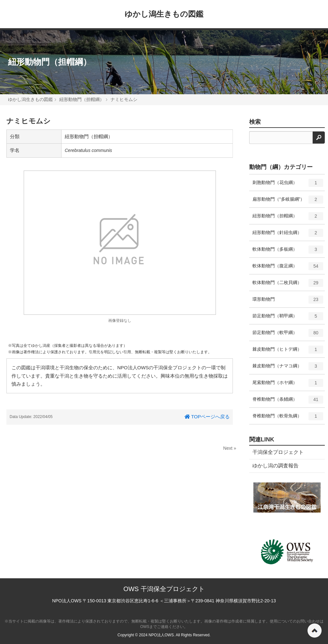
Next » (230, 448)
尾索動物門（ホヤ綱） (288, 385)
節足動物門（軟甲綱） (288, 335)
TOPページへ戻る (207, 417)
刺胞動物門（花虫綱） (288, 185)
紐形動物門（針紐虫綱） (288, 235)
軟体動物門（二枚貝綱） (288, 285)
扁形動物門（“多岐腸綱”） (288, 202)
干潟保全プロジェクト (278, 452)
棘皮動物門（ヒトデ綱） (288, 352)
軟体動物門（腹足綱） (288, 268)
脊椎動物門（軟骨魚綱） (288, 418)
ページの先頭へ (315, 631)
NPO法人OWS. (162, 635)
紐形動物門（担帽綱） (50, 62)
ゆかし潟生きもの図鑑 (164, 14)
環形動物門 (288, 302)
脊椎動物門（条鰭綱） (288, 402)
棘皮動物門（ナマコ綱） (288, 368)
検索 (255, 122)
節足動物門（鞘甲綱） (288, 318)
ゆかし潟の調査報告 (275, 466)
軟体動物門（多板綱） (288, 252)
